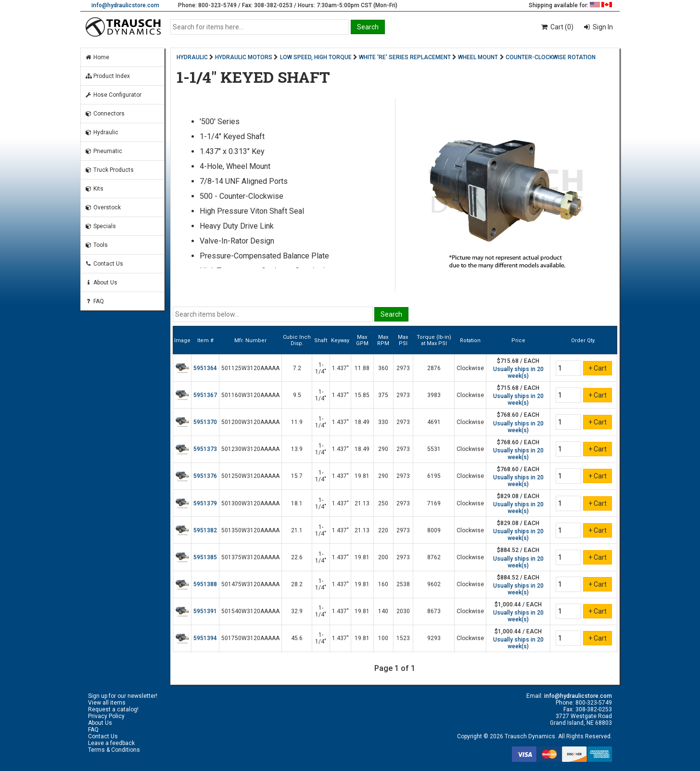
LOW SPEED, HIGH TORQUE (316, 57)
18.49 (362, 422)
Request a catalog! (113, 709)
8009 (434, 530)
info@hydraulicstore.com (125, 5)
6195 (434, 476)
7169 (434, 503)
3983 (434, 395)
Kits (94, 189)
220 (383, 530)
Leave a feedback (111, 743)
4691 (434, 422)
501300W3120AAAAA (250, 503)
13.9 (297, 449)
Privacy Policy (106, 716)
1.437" (340, 368)
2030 (403, 611)
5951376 (205, 476)
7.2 (297, 368)
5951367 (205, 395)
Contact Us (104, 264)
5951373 (205, 449)
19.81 (362, 476)
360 (383, 368)
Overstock (103, 207)
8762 (434, 557)
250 (383, 503)
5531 (434, 449)
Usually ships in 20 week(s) (518, 373)
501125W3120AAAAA (250, 368)
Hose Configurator (113, 95)
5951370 (205, 422)
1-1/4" (321, 368)
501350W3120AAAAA (250, 530)
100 (383, 638)
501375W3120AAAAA (250, 557)
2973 (403, 368)
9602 (434, 584)
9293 (434, 638)
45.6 (297, 638)
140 (383, 611)
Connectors (105, 114)
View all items (107, 703)
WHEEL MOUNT (478, 57)
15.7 (297, 476)
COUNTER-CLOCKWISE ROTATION (551, 57)
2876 (434, 368)
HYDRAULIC (192, 57)
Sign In (602, 27)
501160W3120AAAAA (250, 395)
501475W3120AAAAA (250, 584)
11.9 (297, 422)
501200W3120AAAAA (250, 422)
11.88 (362, 368)
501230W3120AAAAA (250, 449)
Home (97, 57)
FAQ (94, 301)
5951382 (205, 530)
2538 (403, 584)
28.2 (297, 584)
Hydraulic (102, 132)
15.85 (362, 395)
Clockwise (470, 368)
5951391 (205, 611)
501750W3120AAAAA (250, 638)
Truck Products (109, 170)
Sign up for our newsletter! (123, 696)
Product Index (107, 76)
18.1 (297, 503)
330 (383, 422)
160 (383, 584)
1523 (403, 638)
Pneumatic (103, 151)
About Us (101, 283)
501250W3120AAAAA (250, 476)
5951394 (205, 638)
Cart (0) (557, 27)
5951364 (205, 368)
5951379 (205, 503)
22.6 (297, 557)
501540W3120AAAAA (250, 611)
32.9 (297, 611)
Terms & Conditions (114, 750)
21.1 (297, 530)
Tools (96, 245)
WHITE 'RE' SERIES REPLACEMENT (405, 57)
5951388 (205, 584)
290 (383, 449)
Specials (100, 226)
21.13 (362, 503)
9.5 (297, 395)
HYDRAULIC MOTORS (244, 57)
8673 (434, 611)
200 (383, 557)
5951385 (205, 557)
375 (383, 395)
